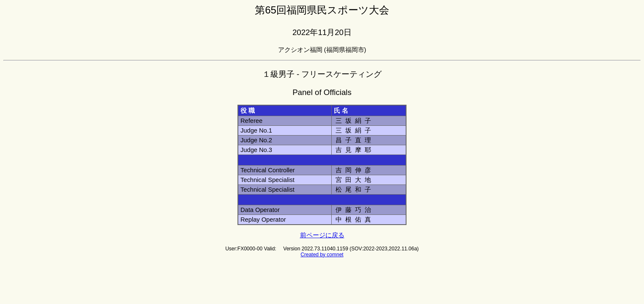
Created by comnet (322, 255)
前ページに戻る (322, 235)
